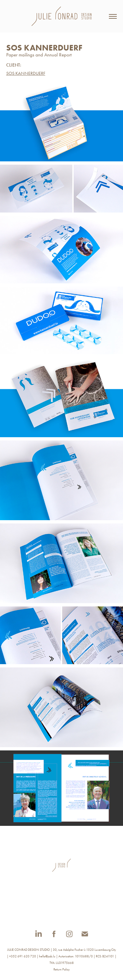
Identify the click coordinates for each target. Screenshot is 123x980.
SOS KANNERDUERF (26, 73)
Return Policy (62, 970)
